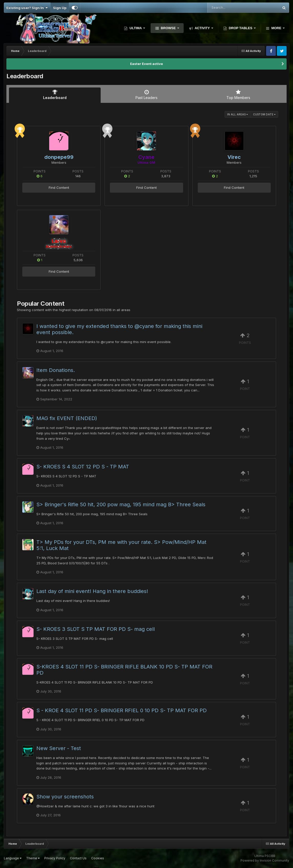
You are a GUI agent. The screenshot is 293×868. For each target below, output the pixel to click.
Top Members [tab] (238, 95)
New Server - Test (59, 748)
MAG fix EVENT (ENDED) (67, 418)
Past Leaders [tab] (146, 95)
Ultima (136, 28)
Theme (33, 858)
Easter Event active (146, 64)
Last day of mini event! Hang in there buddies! (92, 591)
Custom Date (264, 114)
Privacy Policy (55, 858)
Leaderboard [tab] (55, 95)
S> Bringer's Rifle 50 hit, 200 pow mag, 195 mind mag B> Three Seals (121, 504)
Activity (202, 28)
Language (13, 858)
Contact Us (78, 858)
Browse (168, 28)
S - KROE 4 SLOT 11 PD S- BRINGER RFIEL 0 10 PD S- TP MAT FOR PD (122, 710)
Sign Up (60, 8)
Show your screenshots (65, 797)
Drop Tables (241, 28)
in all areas (238, 114)
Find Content (59, 188)
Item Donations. (56, 370)
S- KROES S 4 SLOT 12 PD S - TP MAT (83, 467)
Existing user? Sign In (27, 8)
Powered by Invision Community (265, 860)
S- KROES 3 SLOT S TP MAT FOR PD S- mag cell (96, 629)
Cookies (98, 858)
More (276, 28)
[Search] (229, 8)
